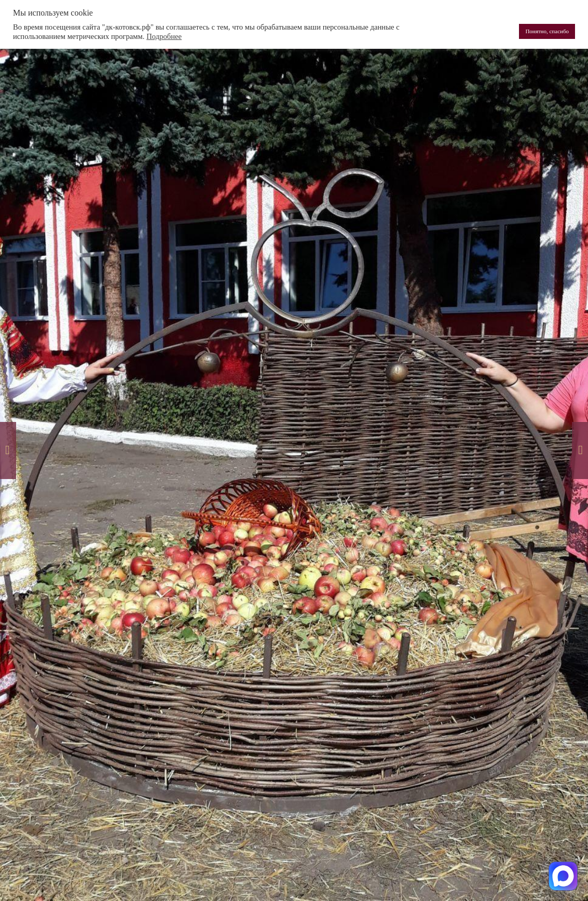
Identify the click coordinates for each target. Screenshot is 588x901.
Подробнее (164, 36)
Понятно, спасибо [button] (547, 31)
